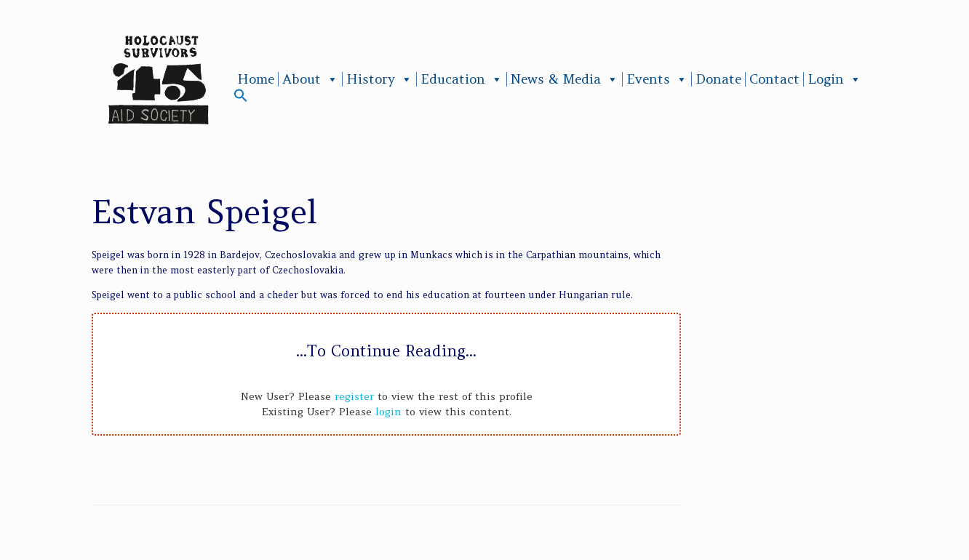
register (354, 396)
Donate (718, 79)
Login (834, 79)
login (388, 412)
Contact (774, 79)
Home (256, 79)
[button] (241, 99)
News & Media (565, 79)
